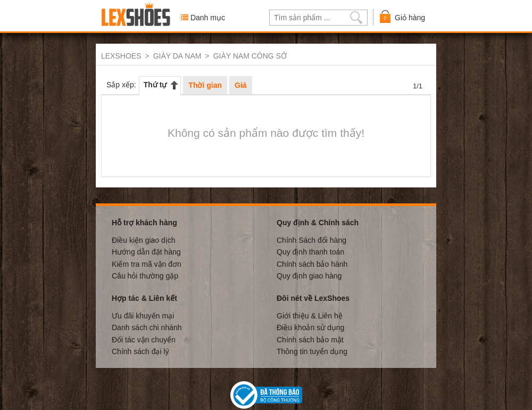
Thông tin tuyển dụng (312, 351)
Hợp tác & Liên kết (144, 298)
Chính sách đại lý (140, 351)
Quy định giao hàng (309, 275)
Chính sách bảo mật (310, 339)
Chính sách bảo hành (312, 264)
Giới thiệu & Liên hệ (310, 315)
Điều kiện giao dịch (144, 240)
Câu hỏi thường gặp (145, 275)
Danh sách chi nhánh (147, 327)
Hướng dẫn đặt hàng (146, 251)
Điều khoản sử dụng (310, 327)
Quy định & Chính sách (318, 222)
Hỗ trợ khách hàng (144, 222)
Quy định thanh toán (310, 251)
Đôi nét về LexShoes (313, 298)
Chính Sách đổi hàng (311, 240)
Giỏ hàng (402, 17)
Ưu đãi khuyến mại (143, 315)
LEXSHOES (121, 56)
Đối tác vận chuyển (144, 339)
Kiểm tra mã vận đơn (147, 264)
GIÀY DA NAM (177, 56)
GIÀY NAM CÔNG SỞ (250, 56)
